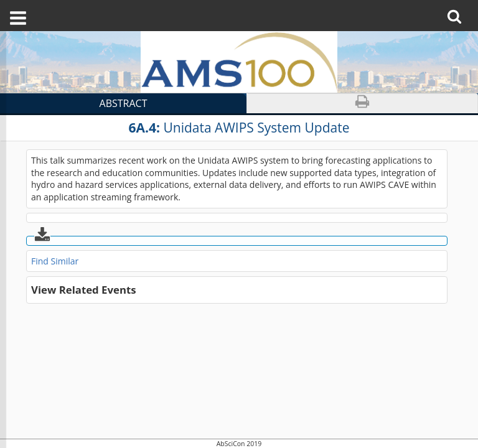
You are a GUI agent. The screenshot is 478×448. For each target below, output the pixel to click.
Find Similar (55, 261)
